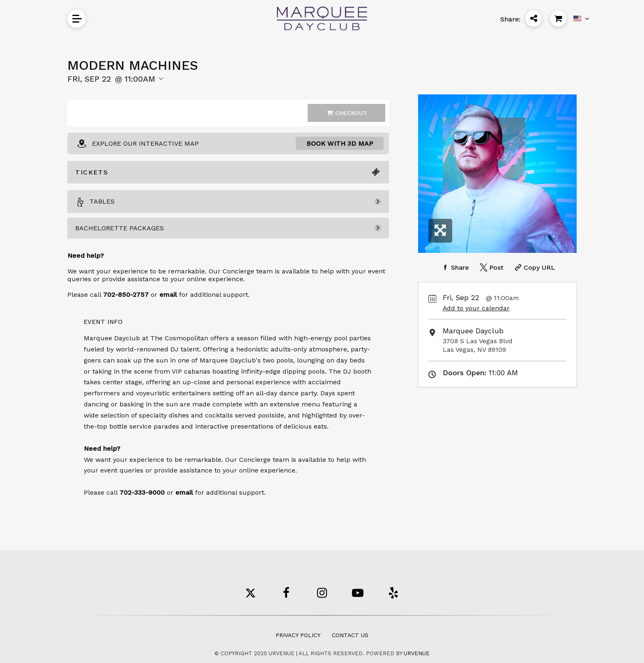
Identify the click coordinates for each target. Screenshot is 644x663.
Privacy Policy (298, 635)
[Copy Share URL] (534, 267)
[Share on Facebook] (454, 267)
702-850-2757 (126, 295)
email (184, 492)
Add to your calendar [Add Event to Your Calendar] (476, 308)
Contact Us (350, 635)
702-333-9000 (142, 492)
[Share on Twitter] (491, 267)
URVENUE (417, 653)
